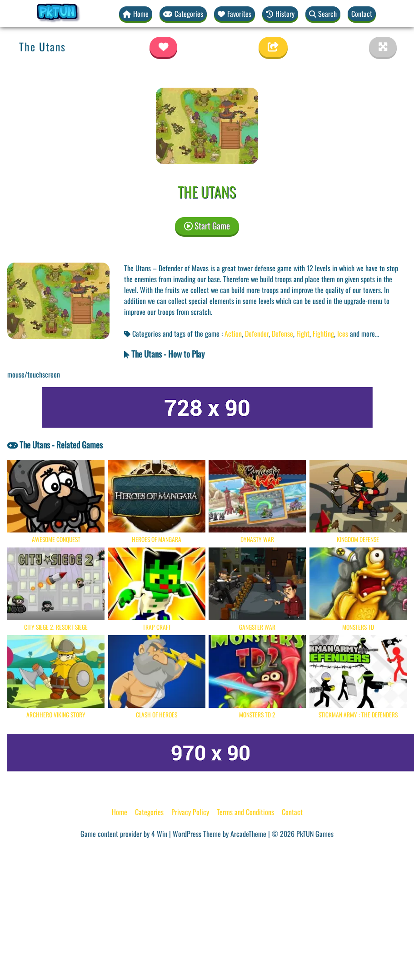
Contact (362, 14)
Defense (282, 333)
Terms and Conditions (245, 812)
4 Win (159, 834)
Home (120, 812)
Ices (343, 333)
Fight (303, 333)
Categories (149, 812)
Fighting (323, 333)
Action (233, 333)
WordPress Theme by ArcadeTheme (219, 834)
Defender (257, 333)
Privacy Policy (190, 812)
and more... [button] (364, 333)
